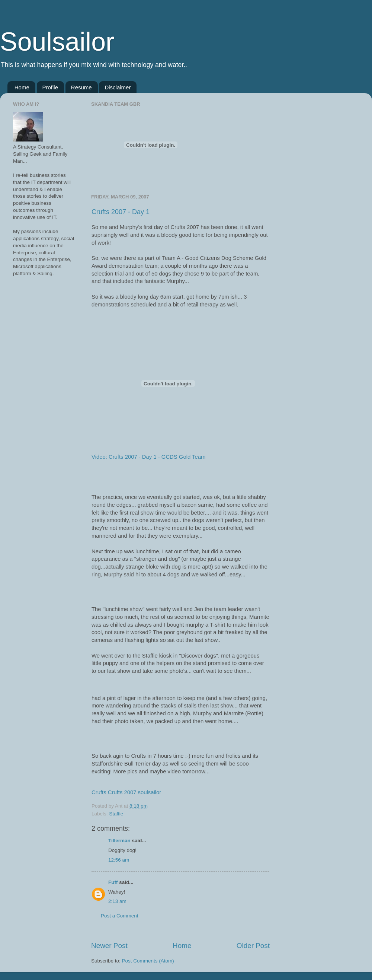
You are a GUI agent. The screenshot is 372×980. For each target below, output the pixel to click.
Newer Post (109, 946)
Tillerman (119, 841)
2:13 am (117, 901)
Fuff (113, 882)
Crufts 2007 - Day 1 (121, 212)
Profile (50, 87)
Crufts (99, 792)
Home (22, 87)
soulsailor (150, 792)
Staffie (116, 814)
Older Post (253, 946)
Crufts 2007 (122, 792)
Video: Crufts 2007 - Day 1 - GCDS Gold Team (148, 457)
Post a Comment (120, 916)
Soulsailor (57, 42)
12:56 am (119, 860)
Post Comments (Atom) (148, 961)
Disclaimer (118, 87)
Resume (81, 87)
